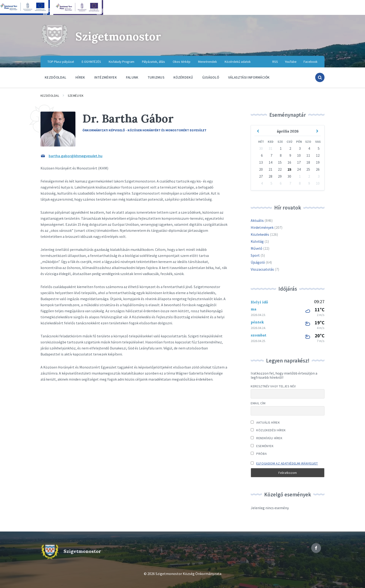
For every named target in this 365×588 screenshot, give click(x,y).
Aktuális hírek (265, 422)
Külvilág (257, 241)
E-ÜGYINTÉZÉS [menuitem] (91, 62)
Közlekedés (260, 234)
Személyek (76, 96)
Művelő (257, 248)
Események (262, 446)
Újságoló (258, 262)
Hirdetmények (262, 227)
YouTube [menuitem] (291, 62)
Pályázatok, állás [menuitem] (154, 62)
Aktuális (257, 220)
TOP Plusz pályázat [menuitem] (61, 62)
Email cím (258, 403)
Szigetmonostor (118, 36)
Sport (255, 255)
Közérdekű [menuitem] (183, 77)
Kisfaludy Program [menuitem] (122, 62)
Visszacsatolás (262, 269)
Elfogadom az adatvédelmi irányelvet (287, 463)
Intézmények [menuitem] (106, 77)
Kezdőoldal (50, 96)
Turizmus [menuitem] (156, 77)
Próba (259, 454)
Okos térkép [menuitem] (182, 62)
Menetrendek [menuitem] (208, 62)
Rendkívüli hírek (267, 438)
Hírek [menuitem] (80, 77)
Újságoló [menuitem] (211, 77)
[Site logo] (54, 47)
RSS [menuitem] (275, 62)
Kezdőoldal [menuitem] (56, 77)
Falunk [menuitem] (132, 77)
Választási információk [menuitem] (249, 77)
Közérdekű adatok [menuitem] (238, 62)
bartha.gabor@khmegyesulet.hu (76, 156)
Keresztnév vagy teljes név (273, 386)
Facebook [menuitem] (311, 62)
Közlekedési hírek (268, 430)
